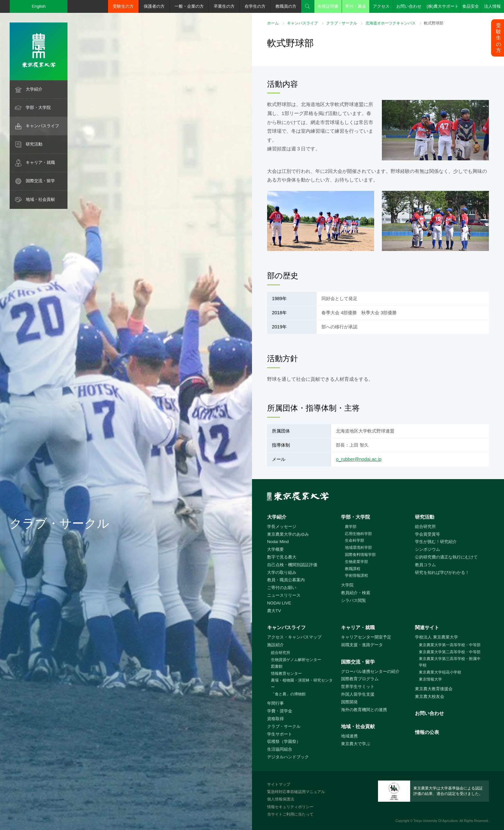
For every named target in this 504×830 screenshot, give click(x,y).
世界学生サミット (358, 687)
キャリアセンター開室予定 (366, 637)
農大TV (274, 611)
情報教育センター (286, 674)
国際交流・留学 (40, 181)
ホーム (273, 23)
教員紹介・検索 (356, 593)
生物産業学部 (356, 562)
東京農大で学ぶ (356, 744)
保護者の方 (154, 6)
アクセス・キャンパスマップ (294, 637)
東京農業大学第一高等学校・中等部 (450, 645)
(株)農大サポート (443, 6)
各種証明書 (328, 6)
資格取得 (275, 719)
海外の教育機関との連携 (364, 710)
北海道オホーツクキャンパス (391, 23)
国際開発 (349, 702)
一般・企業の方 (189, 6)
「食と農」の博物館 (288, 694)
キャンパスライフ (42, 126)
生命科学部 (355, 540)
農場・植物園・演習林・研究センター (302, 684)
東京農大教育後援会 (434, 689)
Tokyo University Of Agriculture (436, 821)
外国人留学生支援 (358, 694)
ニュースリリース (284, 595)
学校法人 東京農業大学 (437, 637)
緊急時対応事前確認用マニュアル (296, 792)
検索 (308, 6)
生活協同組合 (280, 749)
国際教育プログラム (360, 679)
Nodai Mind (278, 542)
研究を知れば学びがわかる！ (442, 572)
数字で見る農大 (282, 557)
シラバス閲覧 (354, 600)
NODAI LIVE (279, 603)
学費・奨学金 (280, 711)
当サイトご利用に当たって (290, 814)
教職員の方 (286, 6)
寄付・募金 (356, 6)
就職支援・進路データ (362, 645)
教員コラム (425, 565)
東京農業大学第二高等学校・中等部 (450, 652)
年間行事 (275, 703)
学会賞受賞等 (428, 534)
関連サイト (427, 627)
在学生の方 (255, 6)
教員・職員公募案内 (286, 580)
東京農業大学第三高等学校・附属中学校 (450, 662)
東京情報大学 (430, 679)
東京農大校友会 (430, 696)
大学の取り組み (282, 572)
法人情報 (492, 6)
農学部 (351, 527)
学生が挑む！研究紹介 (436, 542)
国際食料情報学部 (360, 555)
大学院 (347, 585)
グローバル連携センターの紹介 (370, 671)
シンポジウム (428, 549)
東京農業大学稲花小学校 (440, 672)
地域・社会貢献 (40, 199)
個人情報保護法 (281, 799)
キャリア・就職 (40, 162)
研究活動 (34, 144)
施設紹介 (275, 645)
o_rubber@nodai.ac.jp (359, 459)
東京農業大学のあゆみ (288, 534)
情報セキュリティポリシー (290, 807)
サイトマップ (279, 784)
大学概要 (275, 549)
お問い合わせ (409, 6)
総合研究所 (425, 527)
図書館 (277, 666)
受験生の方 (123, 6)
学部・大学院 (38, 107)
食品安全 (471, 6)
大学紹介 (34, 89)
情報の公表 (427, 732)
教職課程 (353, 569)
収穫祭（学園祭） (284, 741)
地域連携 (349, 736)
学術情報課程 (356, 576)
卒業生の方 (224, 6)
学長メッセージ (282, 527)
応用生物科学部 (358, 534)
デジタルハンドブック (288, 757)
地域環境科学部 (358, 548)
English (39, 6)
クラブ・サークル (342, 23)
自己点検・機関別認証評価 (292, 565)
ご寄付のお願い (282, 588)
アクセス (381, 6)
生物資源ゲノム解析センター (296, 660)
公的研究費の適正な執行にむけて (446, 557)
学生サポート (280, 734)
